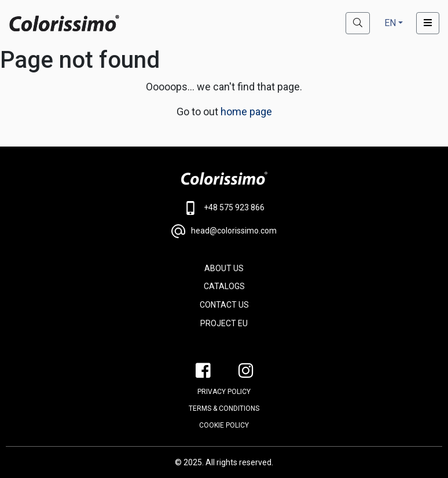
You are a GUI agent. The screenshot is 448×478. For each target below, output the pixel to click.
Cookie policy (224, 425)
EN (390, 23)
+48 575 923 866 (224, 208)
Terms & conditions (224, 408)
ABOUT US (224, 268)
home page (246, 112)
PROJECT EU (224, 323)
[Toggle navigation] (428, 23)
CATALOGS (224, 286)
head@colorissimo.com (224, 231)
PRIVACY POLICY (224, 392)
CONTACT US (224, 305)
